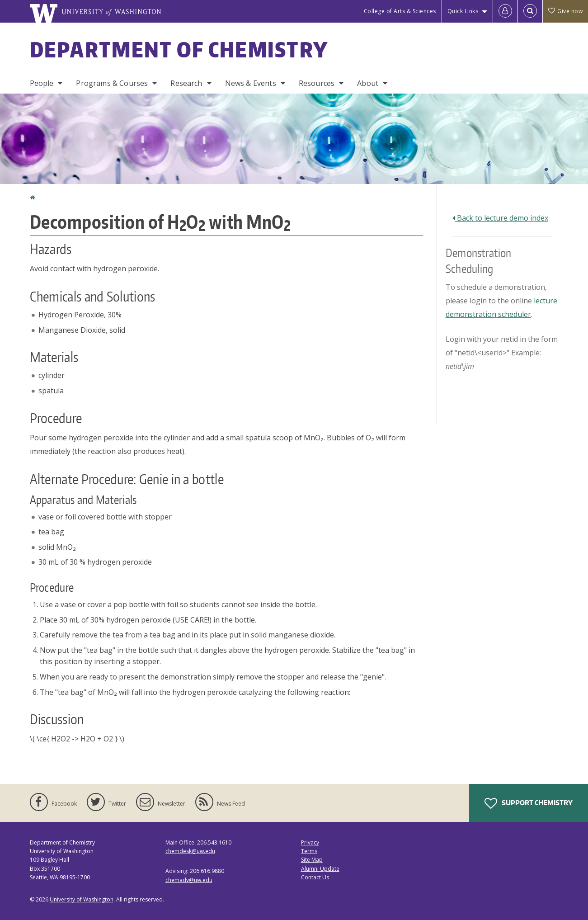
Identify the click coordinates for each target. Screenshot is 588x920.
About (368, 83)
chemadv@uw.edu (189, 880)
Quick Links (463, 11)
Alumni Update (320, 869)
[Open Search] (530, 11)
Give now (565, 11)
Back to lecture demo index (500, 218)
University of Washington (82, 899)
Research (186, 83)
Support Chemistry (529, 803)
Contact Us (315, 877)
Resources (317, 83)
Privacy (310, 842)
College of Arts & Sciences (400, 11)
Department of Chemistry (179, 49)
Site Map (312, 860)
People (42, 83)
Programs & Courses (112, 83)
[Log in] (505, 11)
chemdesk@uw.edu (190, 851)
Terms (309, 851)
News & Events (251, 83)
